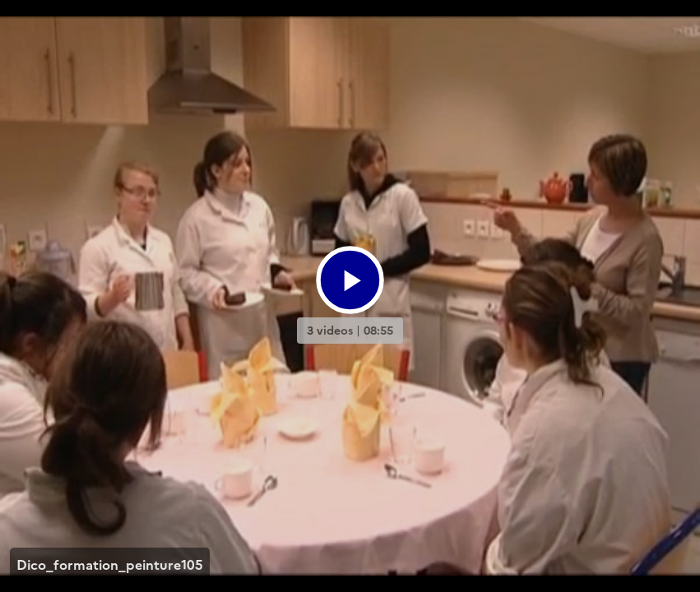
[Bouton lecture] (350, 280)
